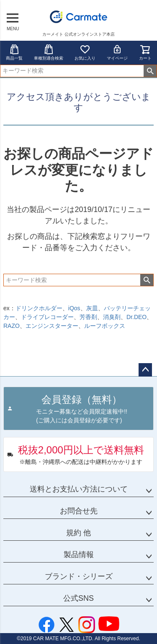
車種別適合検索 (49, 52)
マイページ (117, 52)
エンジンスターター (52, 326)
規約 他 (78, 533)
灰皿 (92, 308)
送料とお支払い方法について (79, 489)
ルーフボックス (105, 326)
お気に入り (85, 52)
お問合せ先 (79, 511)
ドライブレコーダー (47, 317)
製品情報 (79, 555)
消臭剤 (112, 317)
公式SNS (78, 598)
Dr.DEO (136, 317)
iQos (74, 308)
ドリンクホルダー (39, 308)
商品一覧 (14, 52)
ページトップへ (145, 370)
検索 (150, 71)
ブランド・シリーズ (79, 576)
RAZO (12, 326)
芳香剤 (88, 317)
